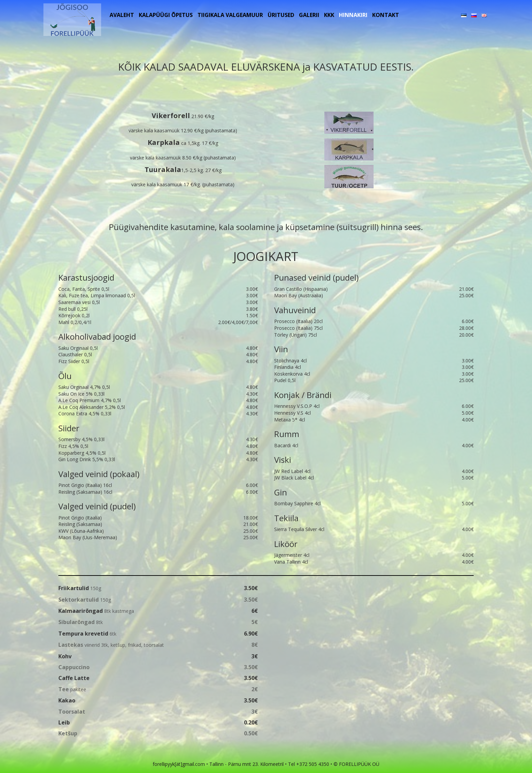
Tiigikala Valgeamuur (230, 15)
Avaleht (122, 15)
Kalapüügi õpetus (166, 15)
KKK (329, 15)
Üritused (281, 15)
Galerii (309, 15)
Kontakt (386, 15)
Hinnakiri (353, 15)
